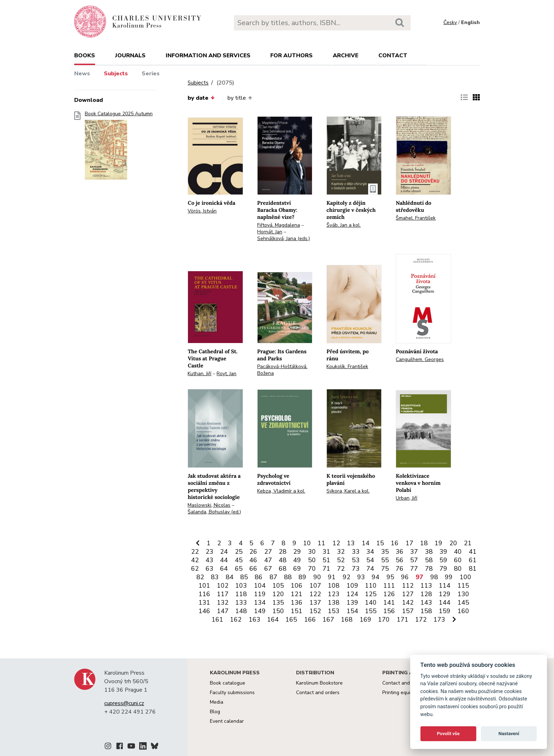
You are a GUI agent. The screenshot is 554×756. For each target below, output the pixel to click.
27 (268, 552)
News (82, 74)
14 (366, 543)
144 (445, 603)
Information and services (208, 56)
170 (384, 620)
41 (473, 552)
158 (426, 611)
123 (334, 594)
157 (408, 611)
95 (390, 577)
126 (389, 594)
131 (204, 603)
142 (408, 603)
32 (341, 552)
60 (458, 560)
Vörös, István (202, 211)
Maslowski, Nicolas (209, 505)
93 (361, 577)
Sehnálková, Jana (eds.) (284, 239)
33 (356, 552)
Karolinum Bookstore (319, 683)
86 (259, 577)
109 (352, 586)
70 (312, 569)
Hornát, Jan (270, 232)
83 (215, 577)
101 (204, 586)
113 (426, 586)
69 (297, 569)
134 (260, 603)
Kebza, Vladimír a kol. (281, 491)
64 (224, 569)
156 (389, 611)
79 (443, 569)
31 (326, 552)
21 (468, 543)
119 (260, 594)
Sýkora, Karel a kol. (348, 491)
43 (210, 560)
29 (297, 552)
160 (463, 611)
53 (356, 560)
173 (439, 620)
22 (195, 552)
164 (273, 620)
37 (414, 552)
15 (380, 543)
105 (278, 586)
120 (278, 594)
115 (463, 586)
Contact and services (406, 683)
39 (443, 552)
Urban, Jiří (406, 498)
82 (200, 577)
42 (195, 560)
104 (260, 586)
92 (347, 577)
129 (445, 594)
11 (322, 543)
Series (151, 74)
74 (370, 569)
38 (429, 552)
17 (409, 543)
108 (334, 586)
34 (370, 552)
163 (255, 620)
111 (389, 586)
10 (307, 543)
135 (278, 603)
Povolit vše (448, 734)
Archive (346, 56)
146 (204, 611)
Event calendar (227, 721)
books (85, 56)
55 (385, 560)
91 (332, 577)
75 (385, 569)
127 (408, 594)
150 (278, 611)
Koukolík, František (347, 367)
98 (434, 577)
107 (315, 586)
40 (458, 552)
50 (312, 560)
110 (371, 586)
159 (445, 611)
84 (230, 577)
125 (371, 594)
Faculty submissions (232, 693)
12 (336, 543)
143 (426, 603)
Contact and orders (318, 693)
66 (253, 569)
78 (429, 569)
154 (352, 611)
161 (217, 620)
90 (317, 577)
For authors (291, 56)
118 (241, 594)
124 (352, 594)
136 (297, 603)
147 (223, 611)
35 (385, 552)
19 (438, 543)
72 (341, 569)
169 (366, 620)
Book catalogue (228, 683)
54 (370, 560)
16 (395, 543)
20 (453, 543)
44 (224, 560)
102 (223, 586)
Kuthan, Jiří (199, 374)
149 (260, 611)
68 (283, 569)
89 (302, 577)
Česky (450, 22)
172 (421, 620)
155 (371, 611)
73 (356, 569)
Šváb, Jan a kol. (344, 225)
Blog (215, 712)
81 (473, 569)
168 (347, 620)
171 (403, 620)
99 (449, 577)
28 (283, 552)
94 (376, 577)
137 (315, 603)
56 (400, 560)
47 (268, 560)
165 (291, 620)
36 (400, 552)
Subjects (116, 74)
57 (414, 560)
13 (351, 543)
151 (297, 611)
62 (195, 569)
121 (297, 594)
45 (239, 560)
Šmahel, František (416, 218)
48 (283, 560)
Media (217, 702)
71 (326, 569)
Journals (130, 56)
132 (223, 603)
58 (429, 560)
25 (239, 552)
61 (473, 560)
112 (408, 586)
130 (463, 594)
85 (244, 577)
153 (334, 611)
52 (341, 560)
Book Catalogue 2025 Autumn (119, 148)
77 (414, 569)
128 (426, 594)
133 (241, 603)
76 (400, 569)
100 (465, 577)
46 (253, 560)
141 (389, 603)
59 (443, 560)
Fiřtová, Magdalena (279, 225)
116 (204, 594)
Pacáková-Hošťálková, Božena (282, 370)
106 (297, 586)
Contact (393, 56)
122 (315, 594)
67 (268, 569)
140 (371, 603)
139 (352, 603)
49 (297, 560)
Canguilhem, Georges (420, 359)
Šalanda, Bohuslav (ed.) (214, 512)
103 (241, 586)
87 (273, 577)
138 (334, 603)
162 (236, 620)
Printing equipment (403, 693)
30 (312, 552)
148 (241, 611)
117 (223, 594)
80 (458, 569)
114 (445, 586)
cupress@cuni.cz (124, 703)
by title (240, 98)
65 (239, 569)
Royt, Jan (226, 374)
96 (405, 577)
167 (328, 620)
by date (201, 98)
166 (310, 620)
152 (315, 611)
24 (224, 552)
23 (210, 552)
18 (424, 543)
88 (288, 577)
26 (253, 552)
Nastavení (509, 734)
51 (326, 560)
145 (463, 603)
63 (210, 569)
